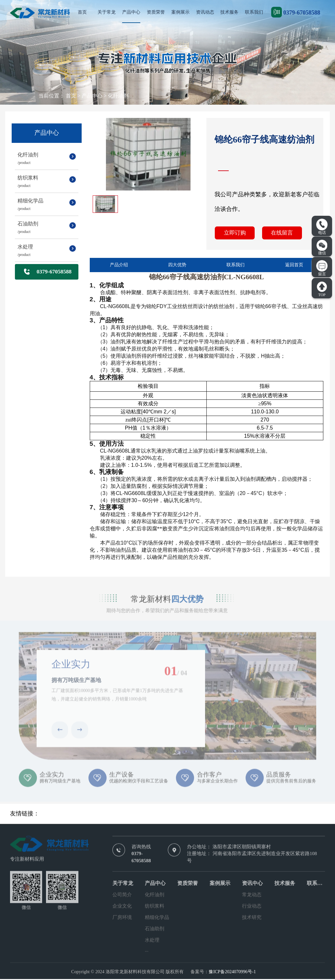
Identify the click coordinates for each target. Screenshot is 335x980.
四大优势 (177, 266)
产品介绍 (119, 266)
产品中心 (131, 12)
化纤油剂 (118, 96)
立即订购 (234, 234)
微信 (322, 248)
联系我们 (254, 12)
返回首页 (294, 266)
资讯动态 (205, 12)
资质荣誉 (156, 12)
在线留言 (280, 234)
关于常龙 (107, 12)
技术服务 (229, 12)
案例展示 (180, 12)
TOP (322, 289)
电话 (322, 227)
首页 (82, 12)
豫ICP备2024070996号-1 (232, 973)
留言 (322, 268)
